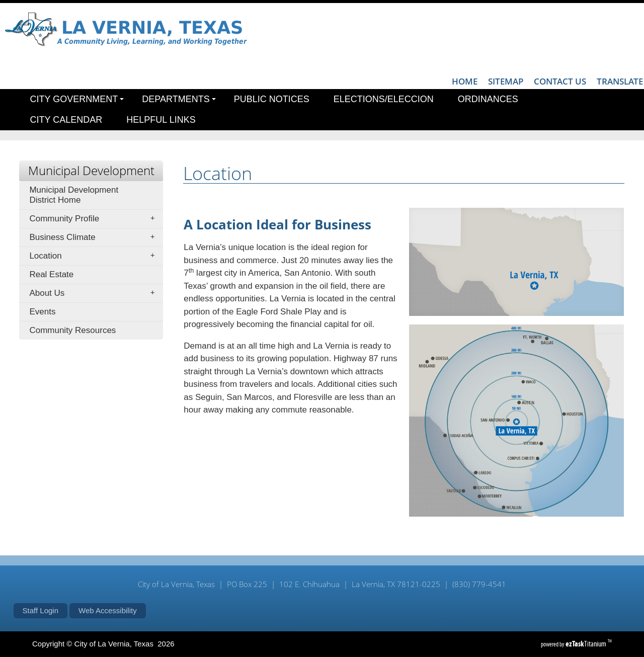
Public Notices (272, 99)
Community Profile (95, 219)
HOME (465, 81)
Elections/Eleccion (384, 99)
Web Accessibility (108, 610)
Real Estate (51, 274)
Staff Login (41, 610)
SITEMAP (506, 81)
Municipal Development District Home (74, 195)
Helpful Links (161, 120)
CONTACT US (560, 81)
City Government (77, 99)
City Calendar (66, 120)
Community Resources (72, 330)
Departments (179, 99)
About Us (95, 293)
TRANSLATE (620, 81)
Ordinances (488, 99)
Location (95, 256)
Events (42, 312)
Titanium (587, 644)
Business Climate (95, 237)
